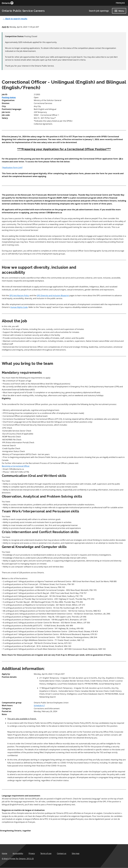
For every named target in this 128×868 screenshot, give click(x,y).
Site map (76, 853)
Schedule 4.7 (39, 705)
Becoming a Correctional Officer (16, 466)
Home (4, 853)
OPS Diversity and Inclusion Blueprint (53, 295)
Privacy (32, 853)
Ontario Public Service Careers (23, 11)
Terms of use (46, 853)
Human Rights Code (19, 307)
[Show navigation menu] (119, 11)
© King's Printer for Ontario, (18, 859)
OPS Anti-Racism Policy (19, 295)
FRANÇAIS (120, 3)
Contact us (62, 853)
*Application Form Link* (12, 167)
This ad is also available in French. (22, 719)
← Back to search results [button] (15, 19)
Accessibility (18, 853)
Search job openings (99, 11)
